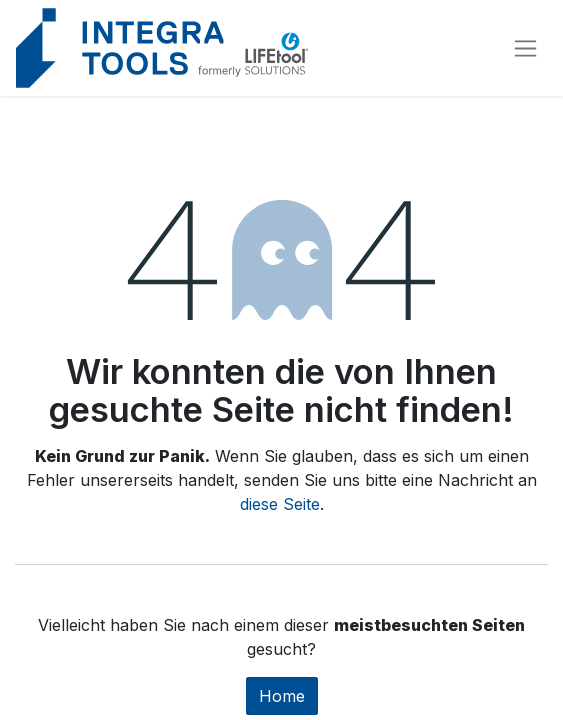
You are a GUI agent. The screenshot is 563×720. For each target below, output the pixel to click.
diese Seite (280, 504)
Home (282, 696)
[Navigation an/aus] (525, 48)
